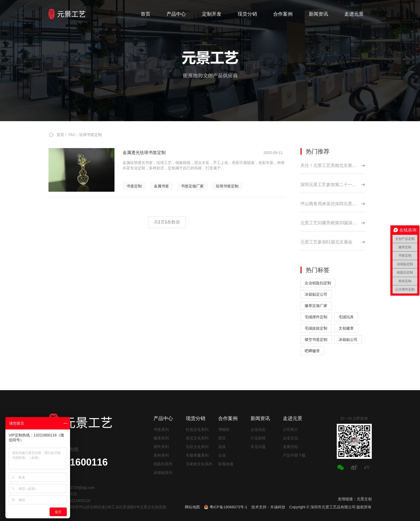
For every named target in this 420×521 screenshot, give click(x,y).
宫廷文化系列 (197, 447)
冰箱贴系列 (163, 473)
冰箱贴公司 (348, 340)
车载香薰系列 (197, 455)
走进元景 (293, 418)
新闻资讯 (260, 418)
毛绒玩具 (346, 317)
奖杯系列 (161, 455)
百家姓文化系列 (199, 464)
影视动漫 (226, 464)
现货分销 (196, 418)
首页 (60, 135)
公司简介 (290, 429)
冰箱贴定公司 (316, 294)
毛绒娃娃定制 (316, 328)
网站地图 (192, 507)
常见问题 (258, 447)
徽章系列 (161, 438)
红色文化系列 (197, 429)
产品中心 (163, 418)
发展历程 (290, 447)
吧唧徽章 (312, 351)
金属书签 (161, 186)
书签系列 (161, 429)
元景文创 (364, 499)
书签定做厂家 (192, 186)
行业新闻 (258, 438)
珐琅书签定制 (227, 186)
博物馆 (224, 429)
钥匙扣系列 (163, 464)
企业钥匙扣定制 (318, 283)
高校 (222, 447)
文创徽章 (346, 328)
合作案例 (228, 418)
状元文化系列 (197, 438)
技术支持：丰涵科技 (268, 507)
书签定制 (134, 186)
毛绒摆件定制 (316, 317)
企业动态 (258, 429)
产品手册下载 (294, 455)
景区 (222, 438)
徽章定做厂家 (316, 306)
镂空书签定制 (316, 340)
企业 (222, 455)
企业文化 (290, 438)
